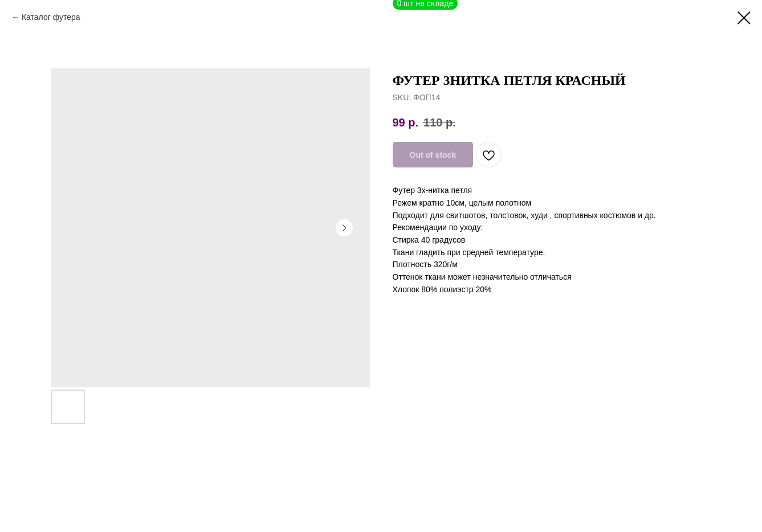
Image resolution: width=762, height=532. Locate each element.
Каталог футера (51, 17)
